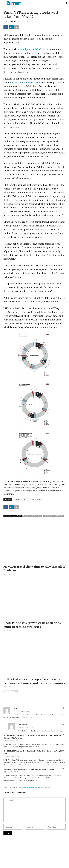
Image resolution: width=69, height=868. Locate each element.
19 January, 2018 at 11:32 (11, 776)
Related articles (13, 516)
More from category (54, 516)
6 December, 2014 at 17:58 (11, 760)
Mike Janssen (11, 21)
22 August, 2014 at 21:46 (21, 715)
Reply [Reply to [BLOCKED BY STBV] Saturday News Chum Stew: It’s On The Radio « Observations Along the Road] (63, 754)
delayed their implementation (25, 82)
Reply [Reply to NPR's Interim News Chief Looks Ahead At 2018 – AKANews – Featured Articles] (63, 772)
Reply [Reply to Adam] (63, 712)
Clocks (17, 499)
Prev (7, 696)
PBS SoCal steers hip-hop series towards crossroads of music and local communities (33, 683)
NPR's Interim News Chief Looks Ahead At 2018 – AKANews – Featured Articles (29, 773)
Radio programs (36, 499)
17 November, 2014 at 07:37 (12, 744)
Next (14, 696)
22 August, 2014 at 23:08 (26, 731)
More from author (32, 516)
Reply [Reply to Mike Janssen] (63, 728)
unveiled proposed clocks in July (33, 49)
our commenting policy (31, 791)
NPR (25, 499)
